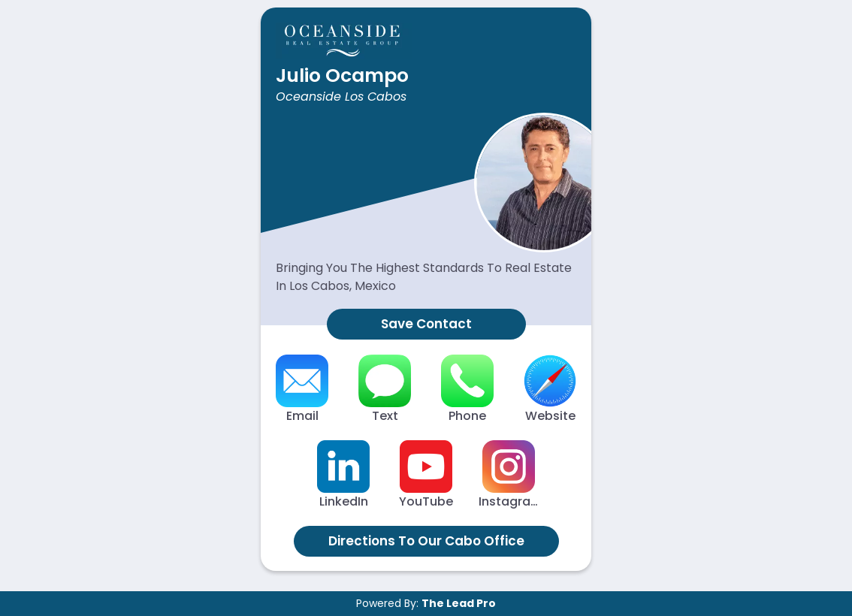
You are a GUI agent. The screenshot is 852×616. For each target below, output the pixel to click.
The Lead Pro (459, 603)
